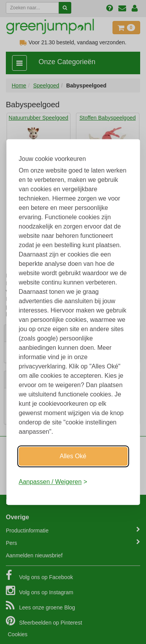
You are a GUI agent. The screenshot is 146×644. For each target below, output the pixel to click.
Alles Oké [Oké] (73, 456)
